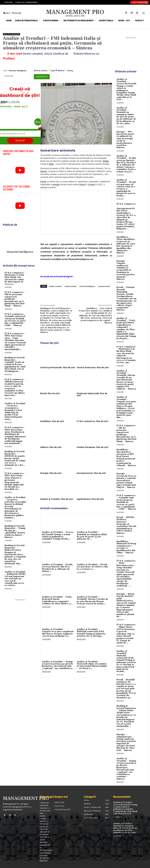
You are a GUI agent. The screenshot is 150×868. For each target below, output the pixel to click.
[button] (143, 13)
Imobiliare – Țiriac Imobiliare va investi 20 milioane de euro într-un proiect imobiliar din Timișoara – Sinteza (126, 245)
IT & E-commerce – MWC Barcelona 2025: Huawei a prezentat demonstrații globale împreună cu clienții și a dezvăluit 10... (15, 481)
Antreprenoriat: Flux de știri (91, 473)
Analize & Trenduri (11, 34)
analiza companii (55, 286)
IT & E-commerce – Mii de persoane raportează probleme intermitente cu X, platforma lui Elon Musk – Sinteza (126, 434)
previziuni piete (104, 286)
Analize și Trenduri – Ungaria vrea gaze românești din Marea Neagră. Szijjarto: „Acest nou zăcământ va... (58, 633)
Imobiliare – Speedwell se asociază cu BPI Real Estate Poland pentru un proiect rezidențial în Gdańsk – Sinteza (126, 458)
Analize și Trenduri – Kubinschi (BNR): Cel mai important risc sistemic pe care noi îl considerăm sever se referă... (15, 579)
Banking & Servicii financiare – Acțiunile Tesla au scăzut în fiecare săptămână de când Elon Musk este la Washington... (15, 364)
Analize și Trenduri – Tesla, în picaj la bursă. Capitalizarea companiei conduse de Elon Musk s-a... (57, 600)
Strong (70, 71)
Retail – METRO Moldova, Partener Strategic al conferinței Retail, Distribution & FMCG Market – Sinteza (126, 525)
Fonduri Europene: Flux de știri (93, 447)
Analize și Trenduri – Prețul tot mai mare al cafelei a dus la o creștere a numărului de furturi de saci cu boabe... (126, 188)
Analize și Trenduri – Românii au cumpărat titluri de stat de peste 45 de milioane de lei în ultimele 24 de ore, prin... (126, 116)
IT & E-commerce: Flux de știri (92, 421)
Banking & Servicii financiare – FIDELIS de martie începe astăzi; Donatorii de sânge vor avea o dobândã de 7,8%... (15, 458)
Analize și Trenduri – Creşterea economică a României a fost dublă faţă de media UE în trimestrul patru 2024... (15, 411)
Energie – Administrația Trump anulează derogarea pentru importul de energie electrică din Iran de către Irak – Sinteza (126, 742)
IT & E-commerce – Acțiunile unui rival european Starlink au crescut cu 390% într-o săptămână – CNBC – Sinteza (15, 320)
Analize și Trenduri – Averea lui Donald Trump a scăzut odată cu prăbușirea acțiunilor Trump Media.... (58, 536)
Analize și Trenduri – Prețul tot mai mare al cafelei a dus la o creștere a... (92, 567)
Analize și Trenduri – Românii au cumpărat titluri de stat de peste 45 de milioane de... (92, 536)
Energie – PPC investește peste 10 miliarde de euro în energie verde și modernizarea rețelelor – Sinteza (125, 140)
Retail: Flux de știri (50, 393)
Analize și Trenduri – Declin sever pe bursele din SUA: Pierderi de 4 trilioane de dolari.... (57, 568)
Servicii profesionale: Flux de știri (58, 367)
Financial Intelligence (17, 71)
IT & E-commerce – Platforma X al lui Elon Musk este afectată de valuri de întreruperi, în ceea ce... (15, 278)
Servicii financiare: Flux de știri (93, 367)
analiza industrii (70, 286)
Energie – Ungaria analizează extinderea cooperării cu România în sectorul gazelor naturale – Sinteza (125, 270)
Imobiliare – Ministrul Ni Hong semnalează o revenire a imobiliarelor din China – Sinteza (126, 547)
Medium (61, 71)
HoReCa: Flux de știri (51, 447)
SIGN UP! (20, 141)
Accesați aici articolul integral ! (57, 276)
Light (53, 71)
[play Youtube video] (20, 170)
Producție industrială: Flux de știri (92, 394)
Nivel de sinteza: (41, 71)
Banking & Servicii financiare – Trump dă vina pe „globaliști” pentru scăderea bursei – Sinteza (15, 532)
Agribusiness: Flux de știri (90, 499)
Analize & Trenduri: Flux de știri (57, 499)
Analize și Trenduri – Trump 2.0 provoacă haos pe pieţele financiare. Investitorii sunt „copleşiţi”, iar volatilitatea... (58, 665)
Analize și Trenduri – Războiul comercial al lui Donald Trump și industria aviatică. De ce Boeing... (91, 633)
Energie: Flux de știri (51, 473)
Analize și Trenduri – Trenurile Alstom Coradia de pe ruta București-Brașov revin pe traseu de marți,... (93, 600)
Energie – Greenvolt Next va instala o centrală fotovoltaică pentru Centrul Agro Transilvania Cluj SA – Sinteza (126, 480)
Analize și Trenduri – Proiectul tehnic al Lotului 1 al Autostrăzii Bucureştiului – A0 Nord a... (92, 665)
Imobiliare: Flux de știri (52, 421)
